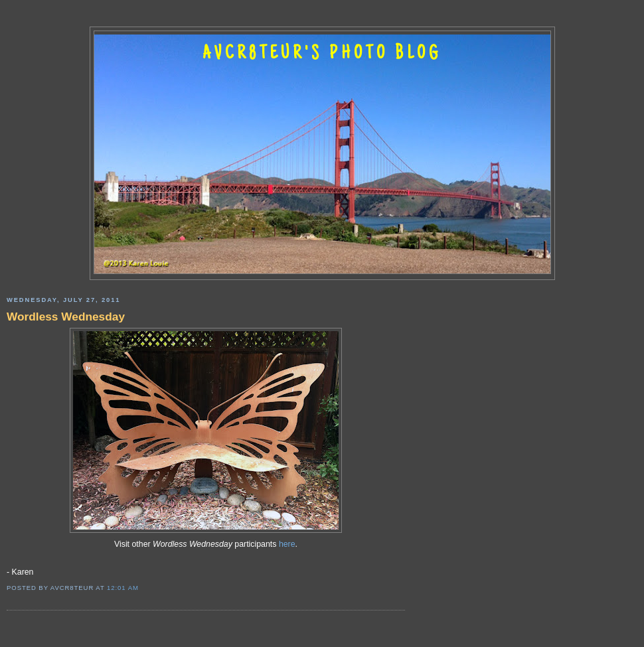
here (287, 544)
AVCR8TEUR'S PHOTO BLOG (322, 54)
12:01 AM (123, 588)
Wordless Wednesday (66, 317)
